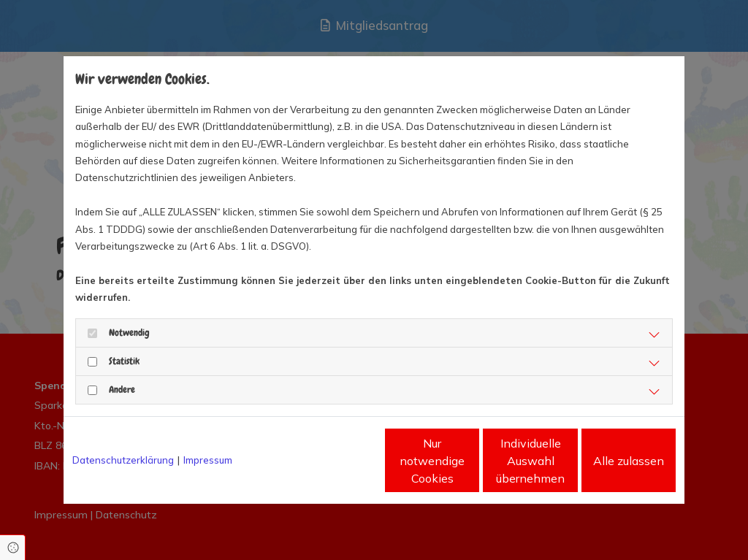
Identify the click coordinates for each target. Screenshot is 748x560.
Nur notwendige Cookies (331, 461)
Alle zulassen (608, 461)
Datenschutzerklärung (123, 460)
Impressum (208, 460)
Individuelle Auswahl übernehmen (470, 461)
